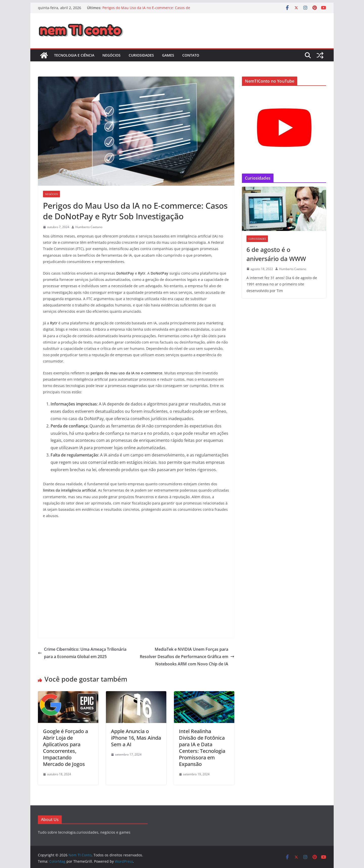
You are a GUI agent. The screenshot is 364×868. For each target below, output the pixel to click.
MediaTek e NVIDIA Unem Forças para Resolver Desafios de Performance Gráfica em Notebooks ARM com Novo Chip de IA (187, 657)
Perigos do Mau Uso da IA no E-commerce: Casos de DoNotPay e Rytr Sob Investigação (146, 10)
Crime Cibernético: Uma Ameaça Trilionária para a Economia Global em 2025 (82, 653)
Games (168, 55)
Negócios (111, 55)
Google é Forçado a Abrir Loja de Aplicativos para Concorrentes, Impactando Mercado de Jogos (65, 748)
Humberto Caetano (89, 227)
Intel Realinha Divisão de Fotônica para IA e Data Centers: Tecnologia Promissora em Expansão (202, 748)
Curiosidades (141, 55)
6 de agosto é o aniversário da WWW (276, 254)
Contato (191, 55)
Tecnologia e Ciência (74, 55)
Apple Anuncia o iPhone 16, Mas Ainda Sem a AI (136, 738)
